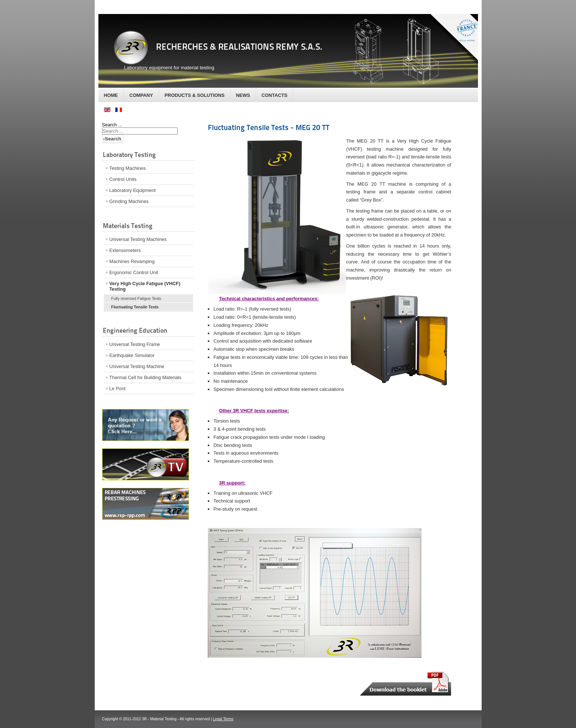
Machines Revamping (132, 261)
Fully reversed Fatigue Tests (136, 298)
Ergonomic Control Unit (134, 272)
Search (113, 139)
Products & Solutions (194, 95)
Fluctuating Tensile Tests (135, 307)
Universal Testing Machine (137, 366)
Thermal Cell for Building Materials (146, 377)
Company (141, 95)
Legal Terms (223, 719)
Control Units (123, 179)
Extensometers (125, 250)
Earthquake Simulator (132, 355)
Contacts (275, 95)
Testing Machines (128, 168)
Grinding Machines (129, 201)
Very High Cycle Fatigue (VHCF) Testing (145, 286)
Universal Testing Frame (135, 344)
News (243, 95)
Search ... (112, 125)
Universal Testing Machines (138, 239)
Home (111, 95)
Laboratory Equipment (133, 190)
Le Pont (118, 388)
